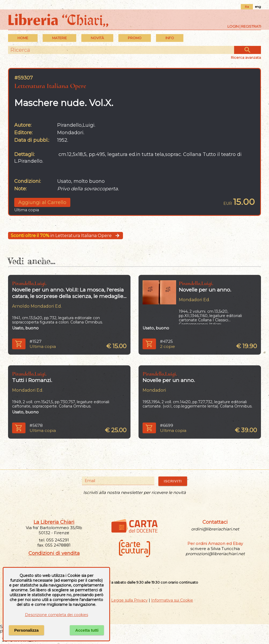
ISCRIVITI (173, 481)
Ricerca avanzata (246, 57)
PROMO (135, 38)
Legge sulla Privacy (129, 600)
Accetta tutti (87, 630)
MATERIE (59, 38)
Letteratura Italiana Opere (50, 86)
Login (233, 26)
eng (258, 7)
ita (247, 7)
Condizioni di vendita (54, 553)
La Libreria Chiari (54, 522)
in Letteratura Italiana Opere (66, 236)
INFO (170, 38)
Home (23, 38)
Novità (97, 38)
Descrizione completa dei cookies (57, 615)
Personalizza (26, 630)
